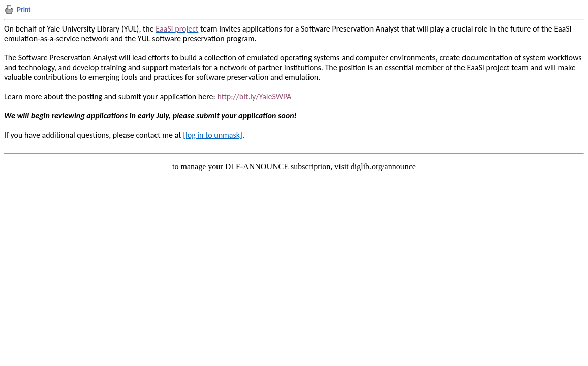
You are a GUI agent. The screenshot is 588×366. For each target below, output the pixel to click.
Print (24, 10)
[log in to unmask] (213, 135)
